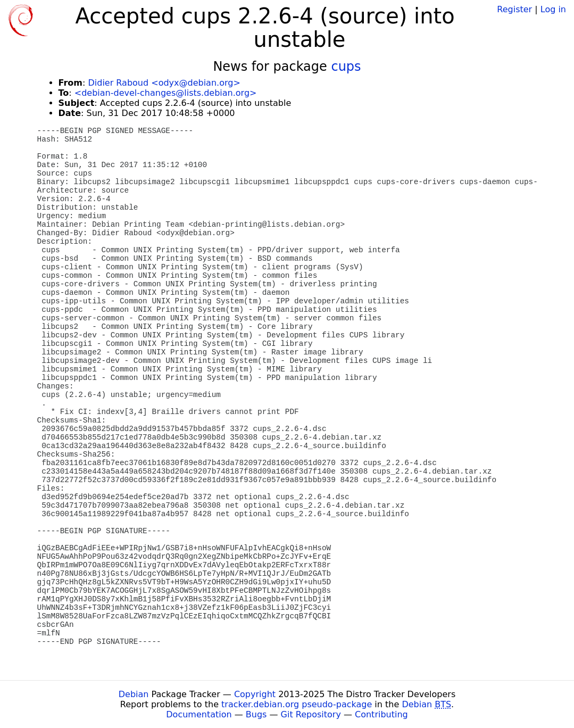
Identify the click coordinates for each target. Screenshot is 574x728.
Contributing (381, 714)
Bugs (256, 714)
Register (514, 9)
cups (346, 67)
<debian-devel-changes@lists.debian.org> (166, 93)
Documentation (199, 714)
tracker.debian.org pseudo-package (297, 704)
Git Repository (311, 714)
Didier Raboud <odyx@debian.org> (164, 83)
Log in (553, 9)
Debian (134, 694)
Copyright (255, 694)
